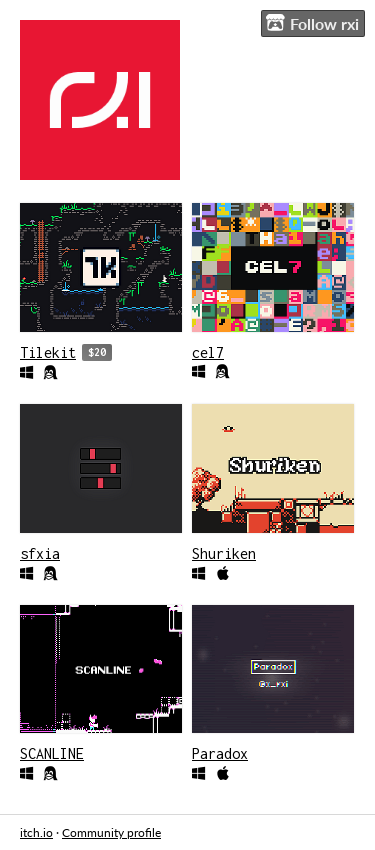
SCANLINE (52, 753)
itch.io (36, 832)
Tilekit (48, 352)
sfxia (40, 553)
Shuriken (224, 553)
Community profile (111, 832)
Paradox (220, 753)
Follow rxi (312, 23)
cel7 (208, 352)
